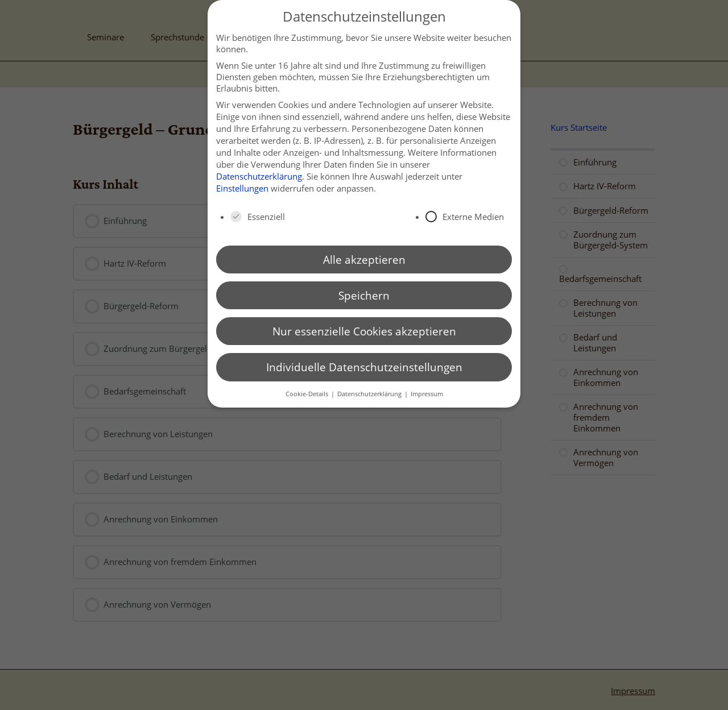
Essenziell (258, 217)
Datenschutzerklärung (259, 176)
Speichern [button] (364, 295)
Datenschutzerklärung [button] (370, 394)
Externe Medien (465, 217)
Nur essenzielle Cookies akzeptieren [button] (364, 331)
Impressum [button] (427, 394)
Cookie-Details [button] (308, 394)
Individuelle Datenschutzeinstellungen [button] (364, 367)
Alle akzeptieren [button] (364, 259)
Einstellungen (242, 188)
